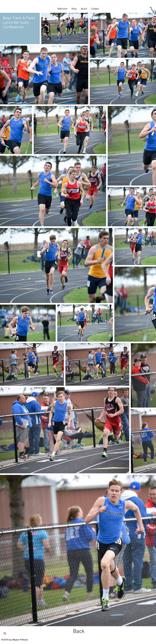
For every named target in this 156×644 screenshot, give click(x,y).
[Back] (79, 632)
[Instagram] (5, 634)
